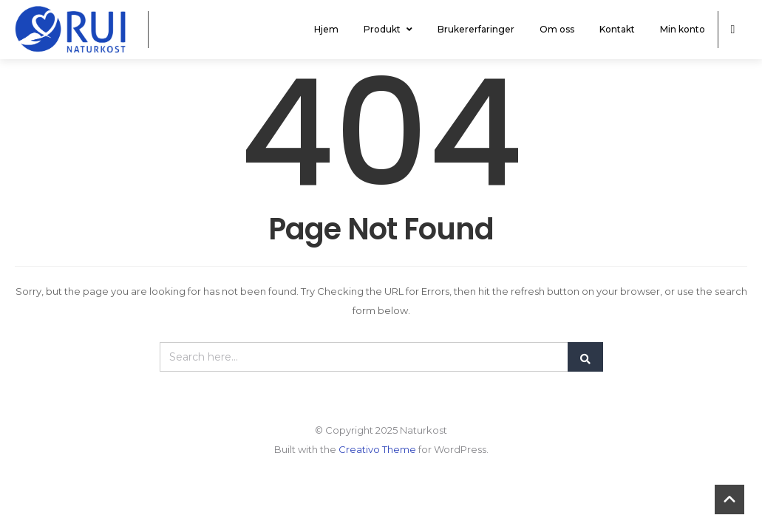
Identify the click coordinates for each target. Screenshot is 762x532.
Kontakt (617, 29)
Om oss (557, 29)
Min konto (683, 29)
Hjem (326, 29)
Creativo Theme (377, 449)
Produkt (388, 29)
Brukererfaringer (476, 29)
